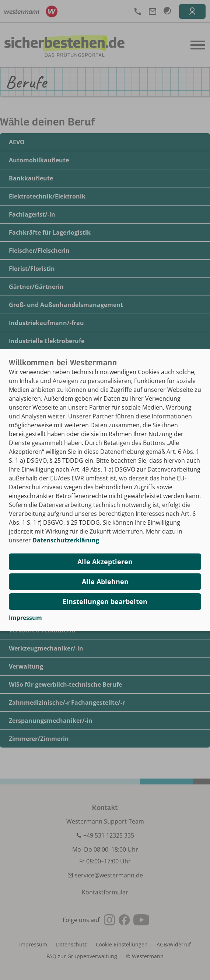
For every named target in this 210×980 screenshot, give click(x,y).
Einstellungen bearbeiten (105, 601)
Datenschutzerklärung (66, 540)
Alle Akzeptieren (105, 562)
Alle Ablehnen (105, 582)
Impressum (25, 618)
